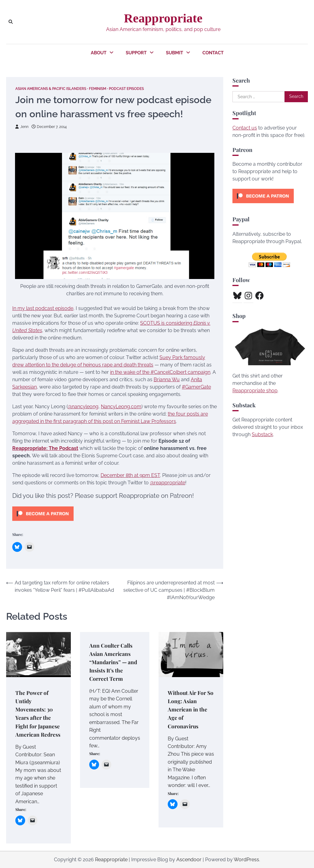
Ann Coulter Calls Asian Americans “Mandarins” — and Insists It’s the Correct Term (114, 662)
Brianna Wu (167, 380)
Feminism (108, 89)
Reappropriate (163, 18)
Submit (174, 53)
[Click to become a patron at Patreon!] (43, 522)
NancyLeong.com (121, 407)
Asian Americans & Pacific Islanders (55, 89)
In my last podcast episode (43, 308)
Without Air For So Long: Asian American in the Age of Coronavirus (188, 709)
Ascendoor (189, 860)
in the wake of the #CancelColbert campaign (160, 372)
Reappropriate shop (255, 391)
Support (136, 53)
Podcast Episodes (140, 89)
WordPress (246, 860)
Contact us (245, 128)
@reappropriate (168, 483)
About (99, 53)
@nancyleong (83, 407)
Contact (213, 53)
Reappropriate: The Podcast (45, 448)
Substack (262, 434)
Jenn (22, 126)
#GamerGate (196, 387)
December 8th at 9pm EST (130, 475)
